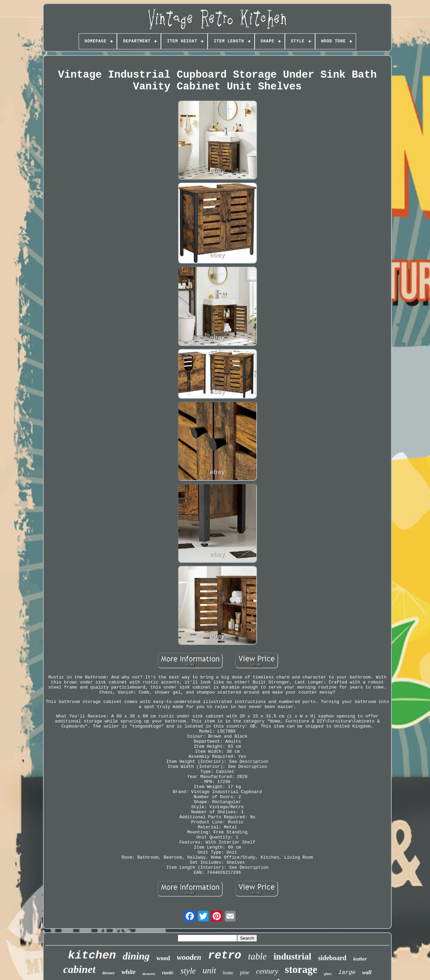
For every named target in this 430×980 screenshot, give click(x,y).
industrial (292, 956)
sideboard (332, 958)
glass (328, 974)
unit (209, 970)
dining (136, 956)
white (128, 972)
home (228, 973)
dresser (108, 973)
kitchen (92, 955)
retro (225, 956)
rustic (168, 973)
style (188, 971)
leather (360, 959)
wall (367, 972)
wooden (189, 957)
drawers (149, 974)
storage (301, 969)
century (267, 971)
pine (245, 972)
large (347, 972)
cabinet (79, 969)
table (257, 956)
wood (163, 958)
